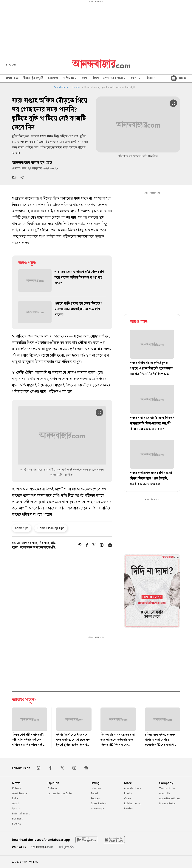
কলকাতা (53, 78)
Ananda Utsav (132, 788)
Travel (94, 793)
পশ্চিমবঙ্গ (70, 78)
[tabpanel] (152, 592)
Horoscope (97, 808)
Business (17, 818)
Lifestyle (76, 87)
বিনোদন (150, 78)
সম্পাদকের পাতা (115, 78)
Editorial (52, 788)
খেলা (136, 78)
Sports (16, 808)
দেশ (85, 78)
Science (17, 823)
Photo (128, 793)
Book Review (99, 803)
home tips (22, 528)
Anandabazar (61, 87)
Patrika (128, 808)
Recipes (95, 798)
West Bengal (20, 793)
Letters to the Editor (60, 793)
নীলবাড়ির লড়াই (33, 78)
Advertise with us (170, 798)
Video (127, 798)
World (16, 803)
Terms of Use (167, 788)
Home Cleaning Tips (51, 528)
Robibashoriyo (133, 803)
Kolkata (17, 788)
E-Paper (11, 64)
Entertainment (21, 813)
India (15, 798)
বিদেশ (95, 78)
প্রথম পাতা (12, 78)
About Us (165, 793)
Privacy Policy (167, 803)
